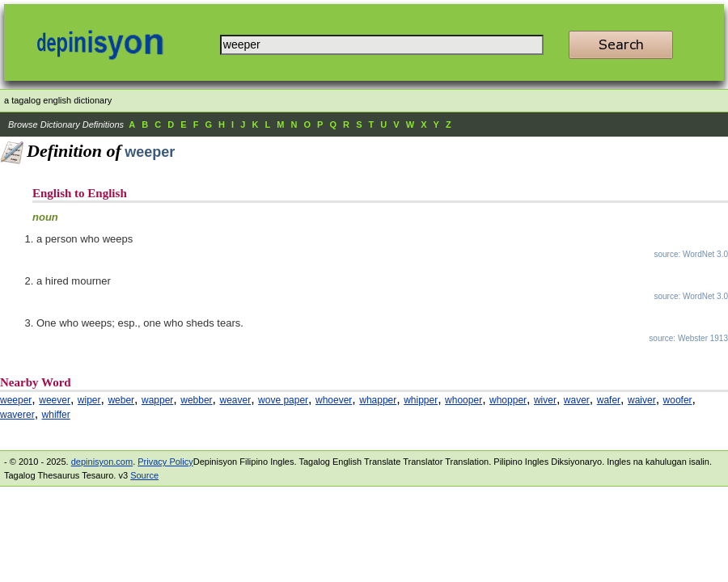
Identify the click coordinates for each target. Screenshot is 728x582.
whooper (463, 400)
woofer (678, 400)
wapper (157, 400)
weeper (16, 400)
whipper (421, 400)
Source (144, 475)
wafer (609, 400)
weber (121, 400)
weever (55, 400)
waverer (17, 415)
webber (196, 400)
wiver (545, 400)
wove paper (283, 400)
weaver (235, 400)
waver (577, 400)
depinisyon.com (102, 462)
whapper (378, 400)
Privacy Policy (165, 462)
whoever (334, 400)
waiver (642, 400)
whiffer (56, 415)
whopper (508, 400)
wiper (89, 400)
